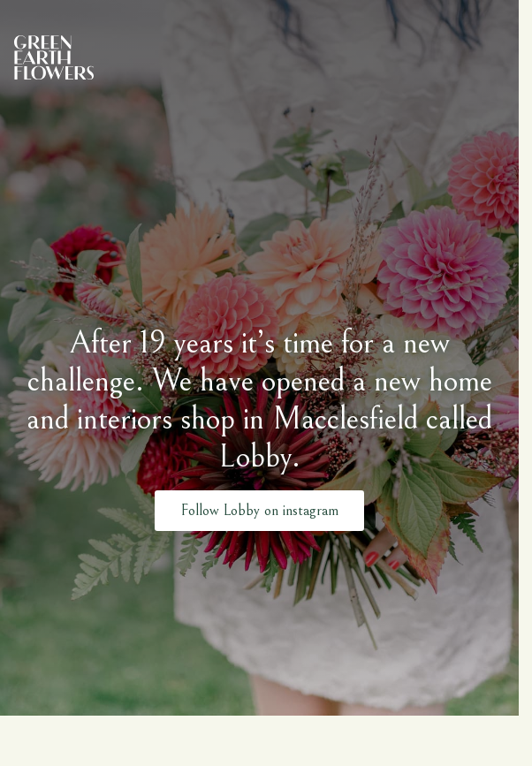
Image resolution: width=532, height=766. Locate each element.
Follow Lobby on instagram (260, 507)
